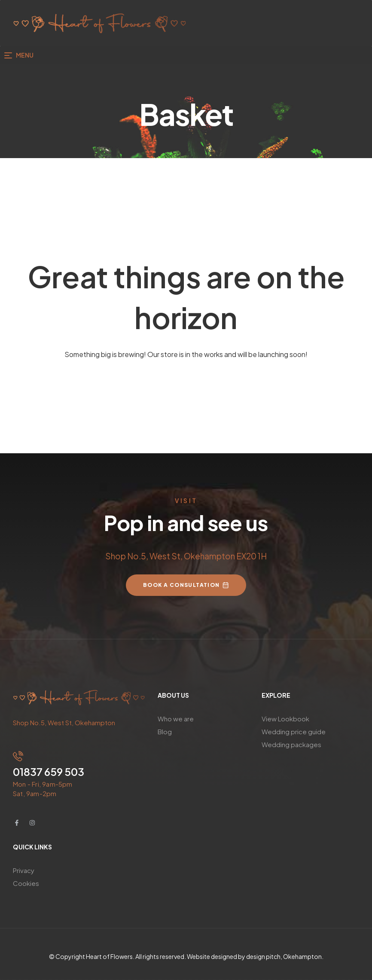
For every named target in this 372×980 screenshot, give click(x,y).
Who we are (176, 719)
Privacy (24, 870)
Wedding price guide (294, 731)
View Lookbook (285, 719)
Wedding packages (291, 744)
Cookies (26, 883)
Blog (165, 731)
